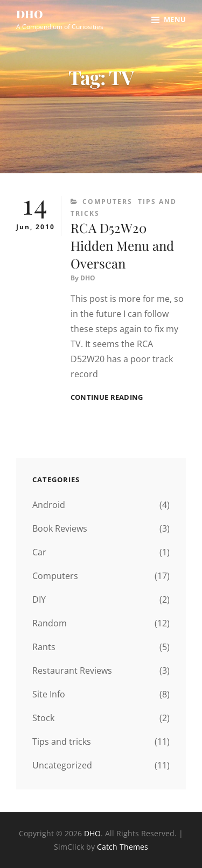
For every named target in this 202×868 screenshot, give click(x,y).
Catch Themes (123, 847)
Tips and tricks (62, 742)
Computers (107, 202)
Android (49, 505)
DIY (39, 599)
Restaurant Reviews (72, 671)
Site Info (49, 694)
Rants (44, 647)
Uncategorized (62, 765)
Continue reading (107, 397)
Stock (43, 718)
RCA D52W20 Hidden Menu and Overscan (122, 245)
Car (39, 552)
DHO (30, 14)
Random (50, 623)
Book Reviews (60, 528)
